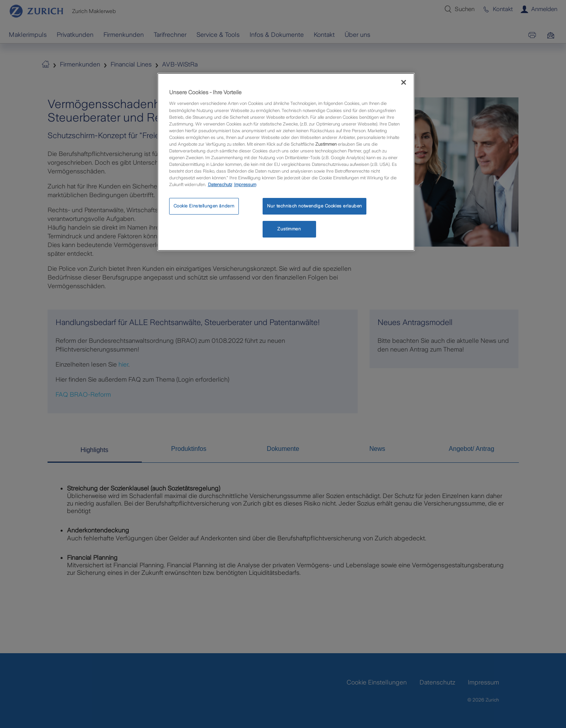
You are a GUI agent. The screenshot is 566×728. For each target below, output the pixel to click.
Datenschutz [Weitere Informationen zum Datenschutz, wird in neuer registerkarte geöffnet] (220, 184)
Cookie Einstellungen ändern (204, 206)
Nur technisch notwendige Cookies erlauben (314, 206)
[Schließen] (404, 82)
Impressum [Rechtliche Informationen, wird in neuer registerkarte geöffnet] (245, 184)
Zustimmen (289, 229)
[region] (286, 162)
